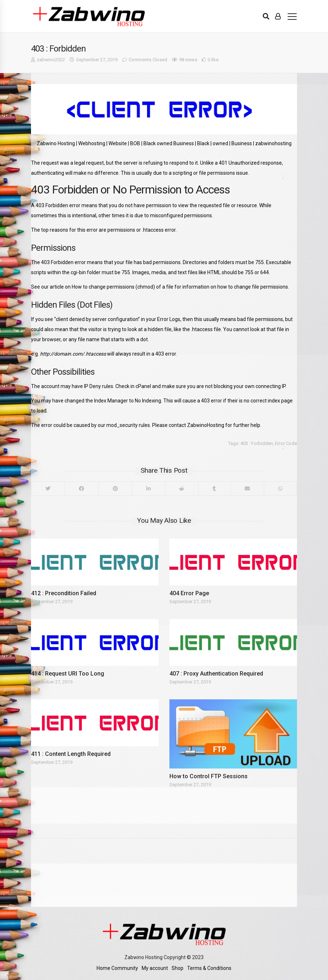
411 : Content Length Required (71, 754)
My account (155, 968)
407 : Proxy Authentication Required (216, 674)
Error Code (286, 443)
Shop (178, 968)
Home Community (117, 968)
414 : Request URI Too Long (68, 674)
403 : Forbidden (257, 443)
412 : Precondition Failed (64, 593)
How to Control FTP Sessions (209, 776)
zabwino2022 (51, 60)
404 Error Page (189, 593)
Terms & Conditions (209, 968)
